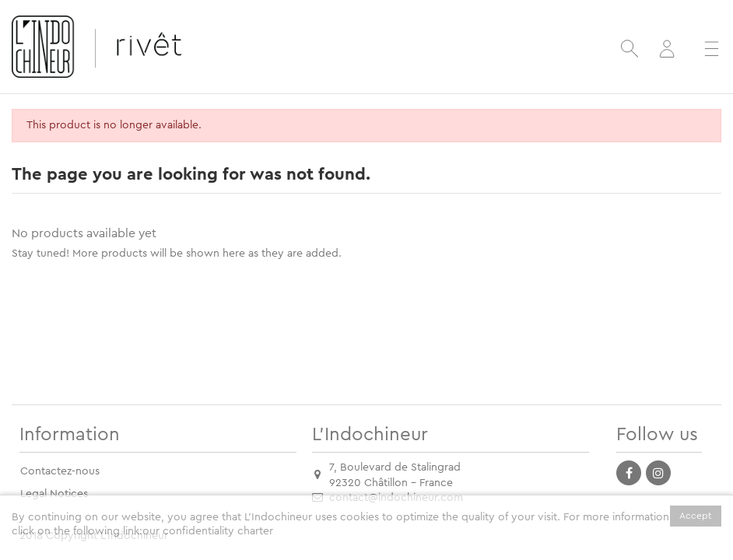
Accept (696, 516)
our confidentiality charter (208, 531)
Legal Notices (54, 494)
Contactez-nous (60, 471)
